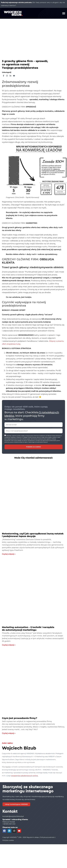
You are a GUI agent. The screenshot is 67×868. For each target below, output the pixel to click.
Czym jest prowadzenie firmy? (20, 718)
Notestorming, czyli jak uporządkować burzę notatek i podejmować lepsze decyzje (33, 535)
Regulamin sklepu (33, 837)
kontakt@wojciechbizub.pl (13, 816)
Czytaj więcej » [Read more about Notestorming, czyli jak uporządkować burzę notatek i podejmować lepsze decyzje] (9, 554)
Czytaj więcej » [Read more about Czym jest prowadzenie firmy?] (9, 733)
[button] (64, 13)
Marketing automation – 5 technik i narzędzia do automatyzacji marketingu (28, 629)
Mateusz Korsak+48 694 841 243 (9, 823)
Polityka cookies (8, 840)
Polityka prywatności (47, 837)
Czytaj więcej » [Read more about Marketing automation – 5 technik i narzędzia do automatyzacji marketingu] (9, 645)
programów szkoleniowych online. (25, 776)
